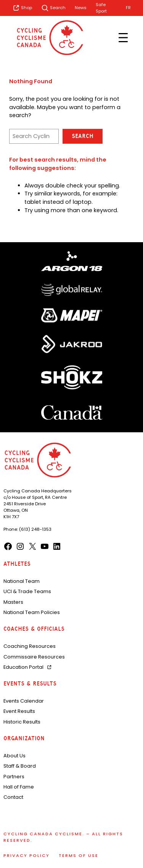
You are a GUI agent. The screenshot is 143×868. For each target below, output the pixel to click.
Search (83, 136)
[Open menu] (123, 38)
